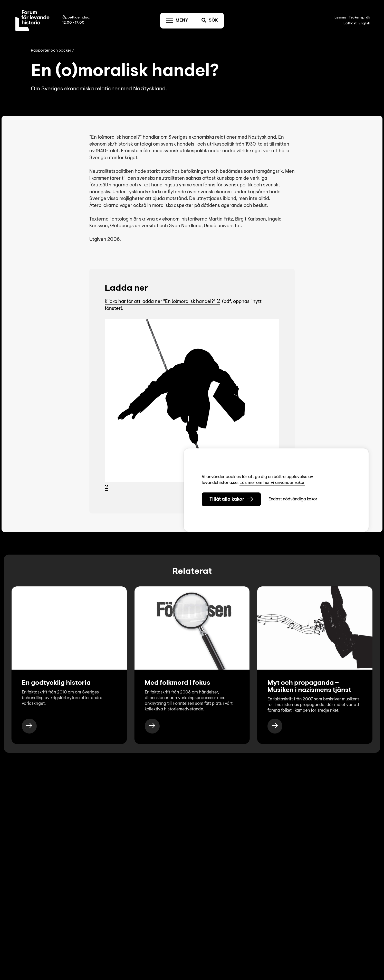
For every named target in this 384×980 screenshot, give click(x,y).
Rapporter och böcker (51, 51)
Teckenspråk (359, 18)
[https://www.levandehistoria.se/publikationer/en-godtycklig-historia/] (29, 726)
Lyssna (340, 18)
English (364, 24)
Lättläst (350, 24)
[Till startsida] (32, 21)
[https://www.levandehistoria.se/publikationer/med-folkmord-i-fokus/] (152, 726)
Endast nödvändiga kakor (293, 499)
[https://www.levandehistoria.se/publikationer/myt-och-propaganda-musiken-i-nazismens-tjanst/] (275, 726)
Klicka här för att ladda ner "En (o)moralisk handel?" (160, 302)
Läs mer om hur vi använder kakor (272, 483)
